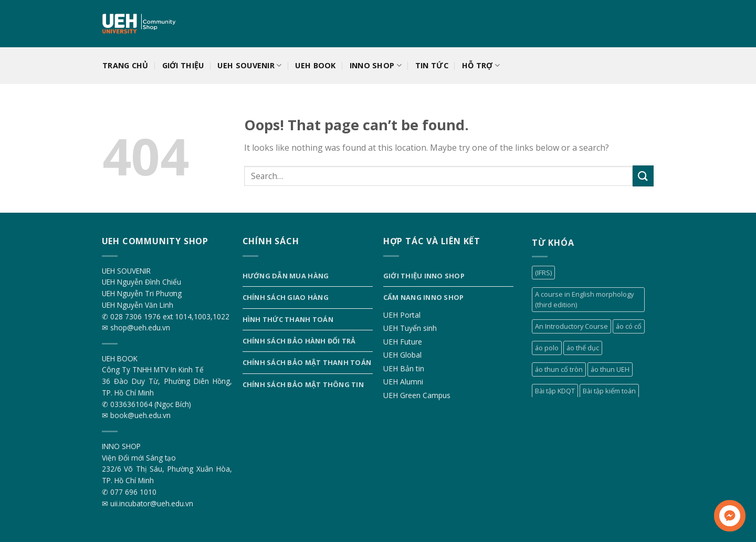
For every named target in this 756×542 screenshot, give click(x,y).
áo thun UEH (610, 369)
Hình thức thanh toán (288, 319)
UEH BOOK (315, 65)
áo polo (547, 348)
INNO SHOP (376, 66)
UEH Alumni (403, 382)
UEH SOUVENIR (249, 66)
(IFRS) (543, 273)
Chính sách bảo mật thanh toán (307, 362)
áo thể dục (583, 348)
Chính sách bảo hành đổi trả (299, 341)
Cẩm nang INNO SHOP (424, 297)
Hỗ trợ (481, 66)
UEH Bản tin (404, 368)
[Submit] (643, 176)
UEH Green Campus (417, 395)
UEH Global (402, 355)
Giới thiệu (183, 65)
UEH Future (403, 342)
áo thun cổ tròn (559, 369)
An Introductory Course (571, 326)
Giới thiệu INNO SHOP (424, 276)
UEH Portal (402, 315)
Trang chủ (125, 65)
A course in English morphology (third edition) (584, 299)
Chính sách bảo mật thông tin (303, 384)
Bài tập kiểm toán (609, 391)
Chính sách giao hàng (286, 297)
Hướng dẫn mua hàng (286, 276)
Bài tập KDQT (555, 391)
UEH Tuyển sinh (410, 328)
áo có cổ (629, 326)
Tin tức (432, 65)
